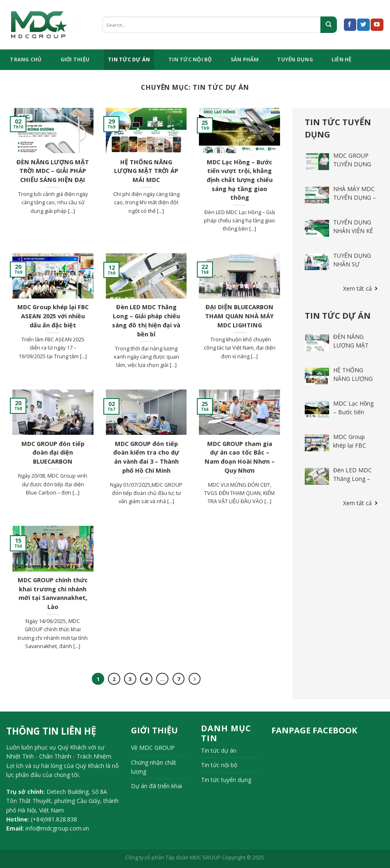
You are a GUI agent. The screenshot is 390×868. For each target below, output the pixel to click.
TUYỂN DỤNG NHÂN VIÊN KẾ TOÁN (353, 231)
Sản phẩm (245, 59)
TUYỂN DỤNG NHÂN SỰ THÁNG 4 (352, 264)
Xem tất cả (360, 288)
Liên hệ (342, 59)
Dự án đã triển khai (156, 786)
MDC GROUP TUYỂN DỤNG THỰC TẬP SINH (355, 164)
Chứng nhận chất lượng (154, 767)
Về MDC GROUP (153, 748)
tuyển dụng (295, 59)
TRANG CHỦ (26, 59)
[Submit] (329, 25)
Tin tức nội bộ (190, 59)
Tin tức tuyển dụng (226, 780)
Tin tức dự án (129, 59)
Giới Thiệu (75, 59)
